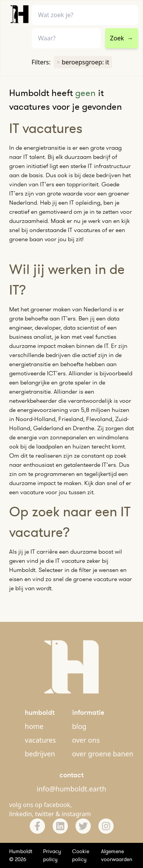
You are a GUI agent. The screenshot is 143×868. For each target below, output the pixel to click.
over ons (86, 740)
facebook (57, 805)
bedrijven (40, 754)
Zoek (122, 38)
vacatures (40, 740)
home (34, 726)
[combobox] (66, 38)
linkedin (21, 814)
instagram (76, 814)
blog (79, 726)
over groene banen (103, 754)
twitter (45, 814)
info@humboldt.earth (71, 789)
